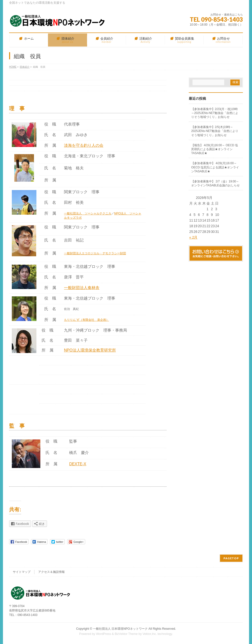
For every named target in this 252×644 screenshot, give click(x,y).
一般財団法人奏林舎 (82, 288)
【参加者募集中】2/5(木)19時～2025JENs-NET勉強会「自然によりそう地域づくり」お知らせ (215, 131)
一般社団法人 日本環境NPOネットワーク (120, 629)
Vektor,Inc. (150, 634)
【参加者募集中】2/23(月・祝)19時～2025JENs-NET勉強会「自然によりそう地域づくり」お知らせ (215, 113)
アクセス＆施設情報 (51, 572)
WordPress (103, 634)
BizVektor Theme (126, 634)
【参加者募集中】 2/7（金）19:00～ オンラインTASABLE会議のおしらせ (215, 183)
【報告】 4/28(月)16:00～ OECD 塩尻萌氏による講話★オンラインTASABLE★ (215, 149)
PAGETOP (231, 558)
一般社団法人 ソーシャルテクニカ (88, 213)
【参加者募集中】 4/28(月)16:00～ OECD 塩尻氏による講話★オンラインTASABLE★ (215, 167)
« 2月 (193, 237)
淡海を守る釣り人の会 (84, 145)
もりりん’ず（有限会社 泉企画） (87, 320)
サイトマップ (22, 572)
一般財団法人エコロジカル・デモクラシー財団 (95, 253)
